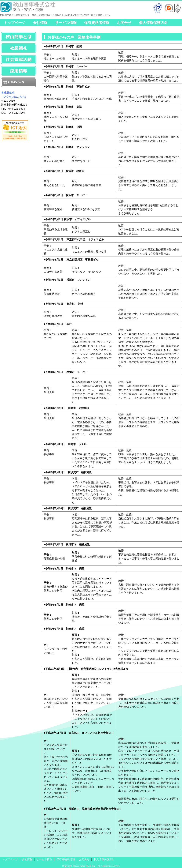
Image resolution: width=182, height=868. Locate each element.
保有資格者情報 (97, 23)
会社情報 (40, 23)
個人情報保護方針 (153, 23)
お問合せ (124, 23)
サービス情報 (66, 23)
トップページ (15, 23)
